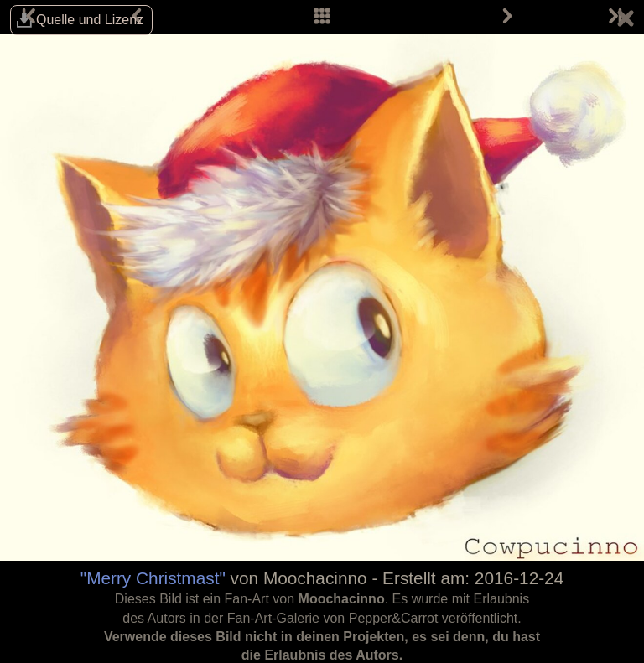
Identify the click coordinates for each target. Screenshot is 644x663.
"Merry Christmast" (153, 578)
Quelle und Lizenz (90, 20)
